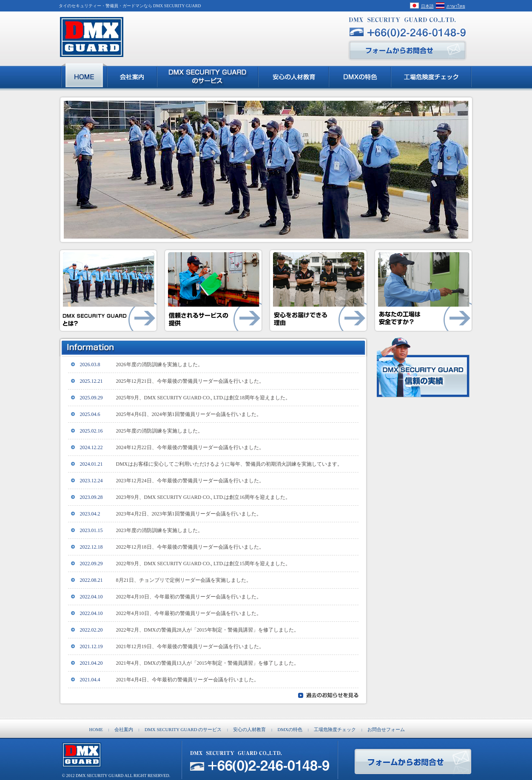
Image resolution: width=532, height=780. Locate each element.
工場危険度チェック (335, 729)
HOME (96, 729)
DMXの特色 (290, 729)
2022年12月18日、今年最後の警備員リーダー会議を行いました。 (190, 547)
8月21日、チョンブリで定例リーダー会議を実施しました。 (184, 580)
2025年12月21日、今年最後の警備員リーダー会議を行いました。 (190, 381)
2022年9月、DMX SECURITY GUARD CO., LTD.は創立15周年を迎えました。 (203, 564)
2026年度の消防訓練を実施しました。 (159, 364)
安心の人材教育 (249, 729)
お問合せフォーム (386, 729)
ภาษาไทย (456, 6)
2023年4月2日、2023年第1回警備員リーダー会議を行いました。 (189, 514)
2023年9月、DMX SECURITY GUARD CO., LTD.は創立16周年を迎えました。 (203, 497)
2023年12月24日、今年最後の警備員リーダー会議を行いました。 (190, 481)
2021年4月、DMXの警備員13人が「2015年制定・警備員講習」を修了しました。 (208, 663)
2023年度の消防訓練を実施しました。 (159, 530)
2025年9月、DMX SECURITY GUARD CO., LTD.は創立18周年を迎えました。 (203, 398)
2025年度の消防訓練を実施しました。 (159, 431)
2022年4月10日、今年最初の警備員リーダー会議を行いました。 (189, 597)
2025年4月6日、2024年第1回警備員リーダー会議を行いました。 (189, 414)
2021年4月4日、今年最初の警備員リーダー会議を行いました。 (188, 680)
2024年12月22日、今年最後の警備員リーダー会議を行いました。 (190, 447)
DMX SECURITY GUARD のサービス (183, 729)
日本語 (427, 6)
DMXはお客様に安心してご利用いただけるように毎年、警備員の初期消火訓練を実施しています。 (229, 464)
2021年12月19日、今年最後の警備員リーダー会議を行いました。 (190, 646)
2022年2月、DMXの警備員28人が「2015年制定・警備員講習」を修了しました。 (208, 630)
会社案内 (124, 729)
